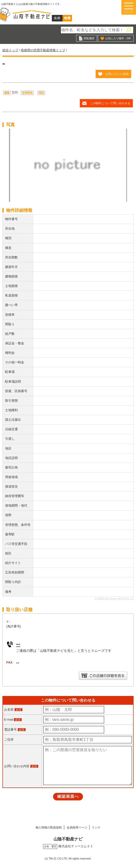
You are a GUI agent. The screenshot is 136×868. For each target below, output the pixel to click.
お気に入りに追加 (117, 74)
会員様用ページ (77, 827)
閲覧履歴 (89, 38)
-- (18, 644)
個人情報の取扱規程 (45, 827)
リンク (101, 827)
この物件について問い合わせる (110, 103)
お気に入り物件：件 (118, 38)
